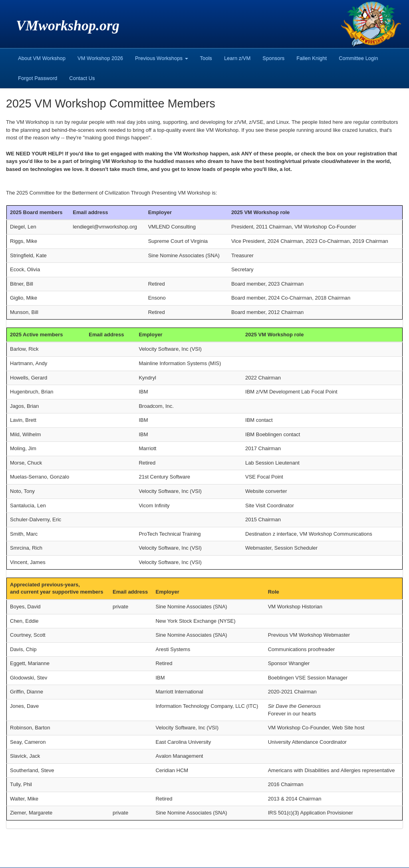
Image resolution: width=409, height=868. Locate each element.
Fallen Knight (312, 58)
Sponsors (273, 58)
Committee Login (358, 58)
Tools (206, 58)
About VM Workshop (42, 58)
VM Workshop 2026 (100, 58)
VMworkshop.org (68, 26)
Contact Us (82, 78)
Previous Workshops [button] (162, 58)
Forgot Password (38, 78)
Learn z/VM (237, 58)
